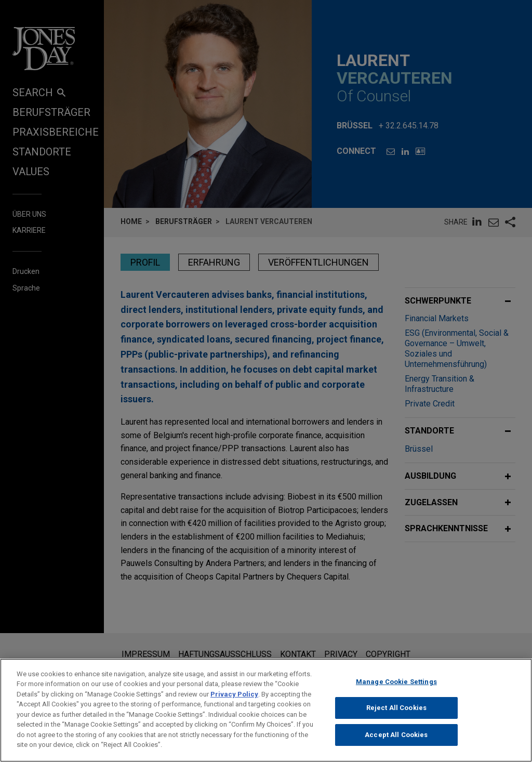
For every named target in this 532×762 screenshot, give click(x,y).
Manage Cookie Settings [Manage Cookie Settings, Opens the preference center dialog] (396, 686)
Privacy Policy (234, 698)
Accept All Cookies (396, 739)
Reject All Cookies (396, 712)
